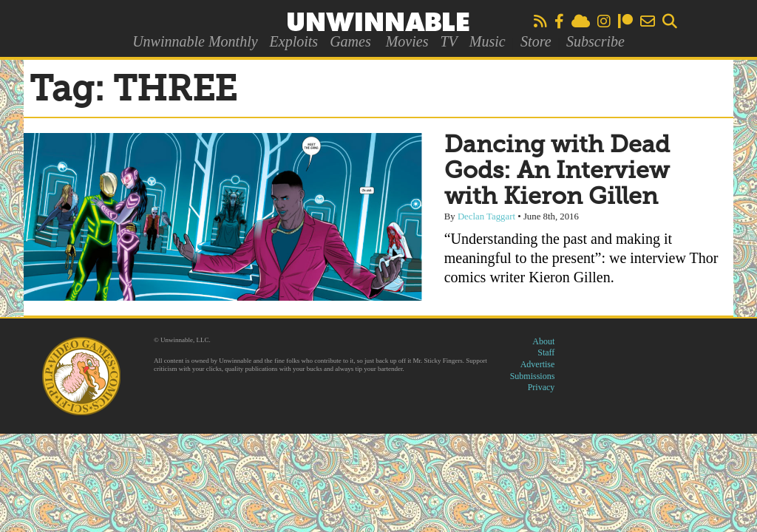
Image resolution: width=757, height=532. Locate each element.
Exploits (294, 41)
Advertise (538, 364)
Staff (546, 352)
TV (448, 41)
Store (536, 41)
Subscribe (595, 41)
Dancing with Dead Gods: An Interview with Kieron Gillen (557, 171)
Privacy (542, 387)
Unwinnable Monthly (195, 41)
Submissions (533, 376)
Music (488, 41)
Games (350, 41)
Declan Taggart (486, 216)
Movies (407, 41)
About (543, 341)
